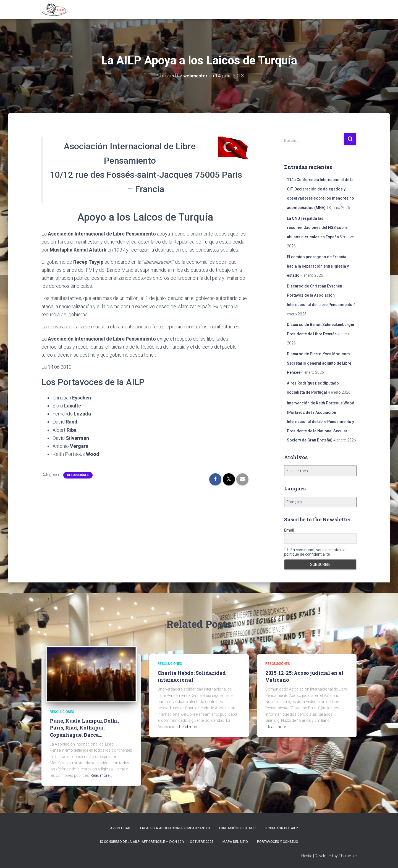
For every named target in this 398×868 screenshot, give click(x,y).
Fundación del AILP (281, 828)
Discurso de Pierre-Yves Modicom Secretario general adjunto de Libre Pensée (319, 363)
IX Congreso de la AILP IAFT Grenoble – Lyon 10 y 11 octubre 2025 (157, 841)
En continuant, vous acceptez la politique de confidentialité (315, 552)
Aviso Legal (121, 828)
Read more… (101, 775)
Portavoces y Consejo (278, 841)
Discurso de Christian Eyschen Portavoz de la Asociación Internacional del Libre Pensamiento (320, 295)
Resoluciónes (78, 475)
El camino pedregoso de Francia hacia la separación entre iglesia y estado (318, 266)
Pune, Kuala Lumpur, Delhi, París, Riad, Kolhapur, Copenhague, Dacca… (84, 727)
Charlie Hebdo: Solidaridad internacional (192, 676)
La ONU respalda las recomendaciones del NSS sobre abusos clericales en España (317, 227)
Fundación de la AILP (237, 828)
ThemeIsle (348, 856)
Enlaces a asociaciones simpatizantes (175, 828)
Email (289, 530)
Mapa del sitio (235, 841)
